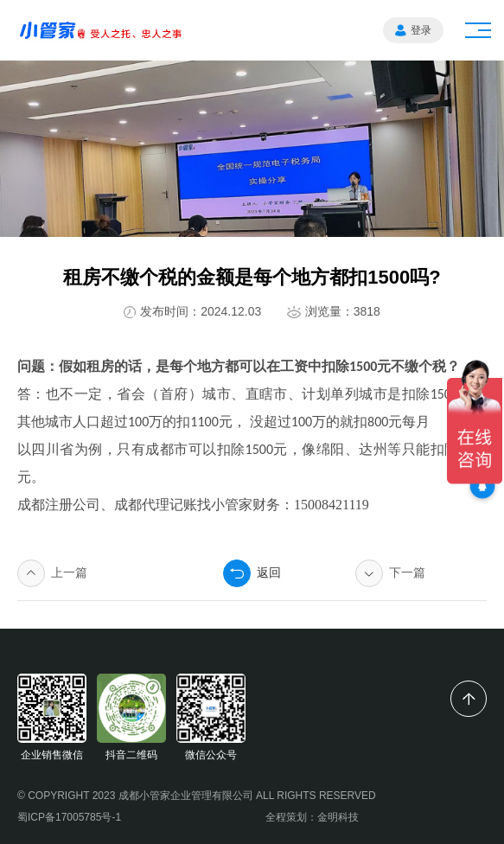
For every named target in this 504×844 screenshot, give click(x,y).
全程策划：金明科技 (312, 817)
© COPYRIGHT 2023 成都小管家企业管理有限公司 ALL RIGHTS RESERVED (197, 796)
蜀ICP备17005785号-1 (69, 817)
